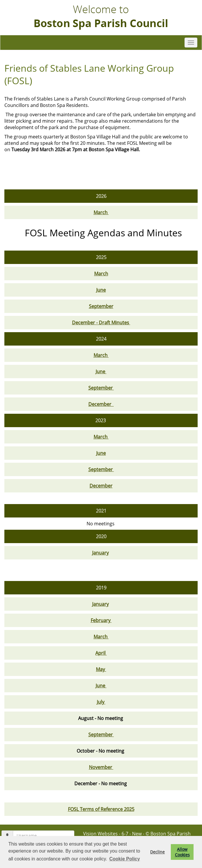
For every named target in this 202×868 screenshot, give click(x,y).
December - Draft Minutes (101, 323)
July (101, 702)
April (101, 653)
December (101, 404)
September (101, 306)
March (101, 212)
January (100, 553)
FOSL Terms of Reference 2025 (101, 809)
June (101, 290)
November (101, 767)
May (101, 669)
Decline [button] (157, 852)
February (101, 620)
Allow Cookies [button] (182, 852)
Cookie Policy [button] (125, 859)
